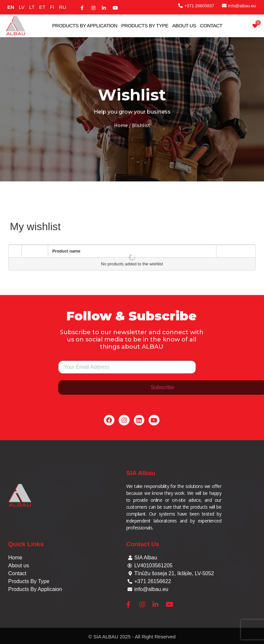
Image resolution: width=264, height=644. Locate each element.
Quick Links (26, 544)
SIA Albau (141, 473)
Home (121, 125)
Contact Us (143, 544)
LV (22, 7)
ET (42, 7)
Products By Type (145, 26)
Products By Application (85, 26)
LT (32, 7)
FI (52, 7)
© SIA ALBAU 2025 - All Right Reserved (132, 637)
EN (11, 7)
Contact (211, 26)
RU (63, 7)
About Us (184, 26)
